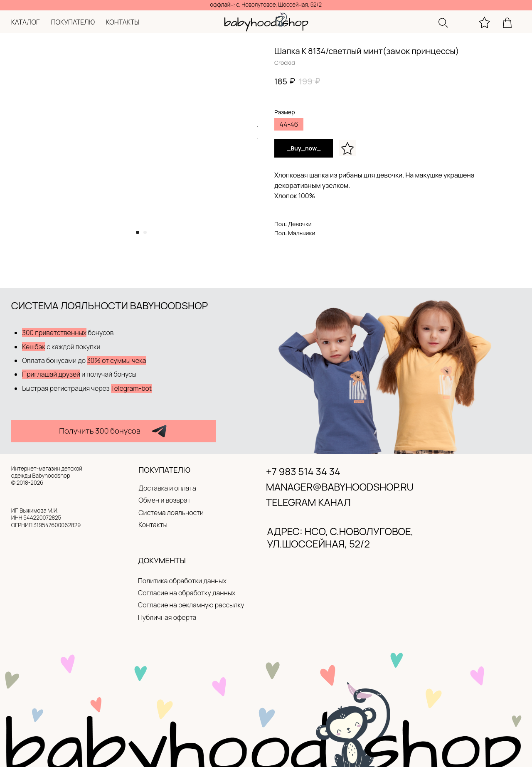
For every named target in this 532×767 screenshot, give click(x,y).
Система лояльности (171, 513)
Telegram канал (308, 502)
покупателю (73, 22)
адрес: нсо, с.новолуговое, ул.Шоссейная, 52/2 (341, 538)
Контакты (153, 525)
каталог (26, 22)
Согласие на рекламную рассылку (191, 605)
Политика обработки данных (182, 581)
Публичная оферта (167, 617)
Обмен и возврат (165, 500)
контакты (123, 22)
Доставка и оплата (167, 488)
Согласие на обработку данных (187, 593)
